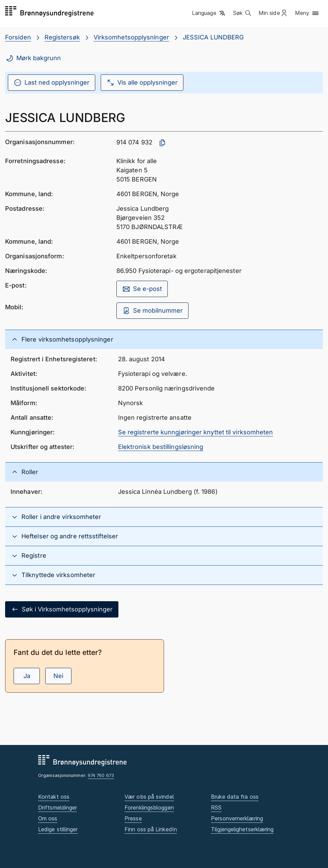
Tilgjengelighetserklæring (242, 829)
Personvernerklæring (237, 818)
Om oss (48, 818)
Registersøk (62, 37)
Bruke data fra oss (235, 797)
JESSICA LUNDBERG (213, 37)
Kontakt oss (54, 797)
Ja (27, 676)
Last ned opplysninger (52, 83)
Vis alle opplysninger (142, 83)
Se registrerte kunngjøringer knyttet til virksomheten (196, 432)
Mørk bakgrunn (33, 58)
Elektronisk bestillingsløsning (161, 447)
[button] (209, 13)
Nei (58, 676)
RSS (216, 808)
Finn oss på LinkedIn (151, 829)
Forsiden (18, 37)
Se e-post (142, 289)
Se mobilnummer (152, 311)
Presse (133, 818)
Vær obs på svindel (149, 797)
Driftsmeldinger (58, 808)
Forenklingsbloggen (149, 808)
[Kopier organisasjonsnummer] (162, 143)
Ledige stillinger (58, 829)
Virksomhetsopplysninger (131, 37)
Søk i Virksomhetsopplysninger (62, 609)
